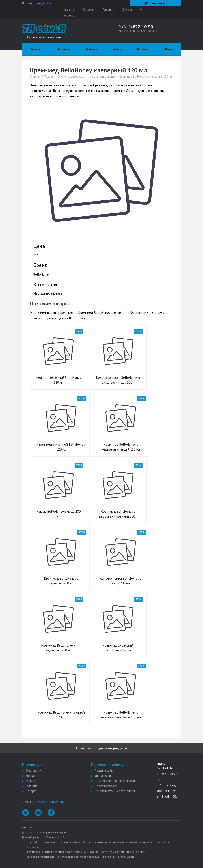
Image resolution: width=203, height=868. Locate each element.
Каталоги (91, 49)
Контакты (88, 10)
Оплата (127, 10)
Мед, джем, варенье (103, 77)
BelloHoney (41, 274)
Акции (117, 49)
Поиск (169, 49)
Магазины (63, 49)
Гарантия (108, 10)
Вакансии (143, 49)
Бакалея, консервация (72, 77)
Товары (49, 77)
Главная (36, 49)
